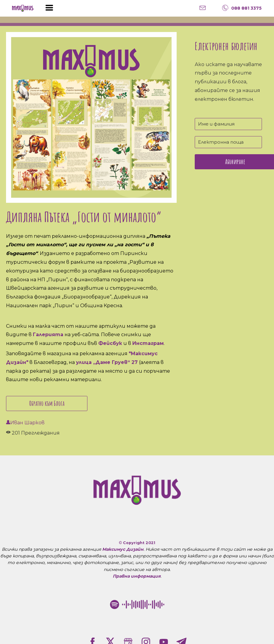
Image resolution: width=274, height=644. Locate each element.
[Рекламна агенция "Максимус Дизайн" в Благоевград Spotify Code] (137, 604)
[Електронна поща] (228, 142)
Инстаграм (148, 343)
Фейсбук (110, 343)
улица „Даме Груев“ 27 (107, 362)
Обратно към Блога (47, 403)
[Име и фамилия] (228, 124)
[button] (49, 8)
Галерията (48, 335)
